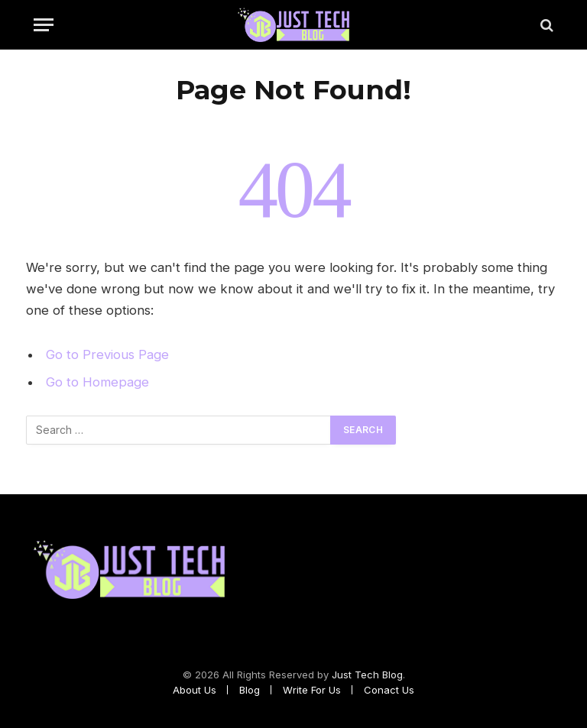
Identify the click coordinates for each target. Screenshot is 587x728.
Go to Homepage (97, 382)
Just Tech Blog (367, 675)
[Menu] (44, 25)
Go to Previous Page (107, 354)
